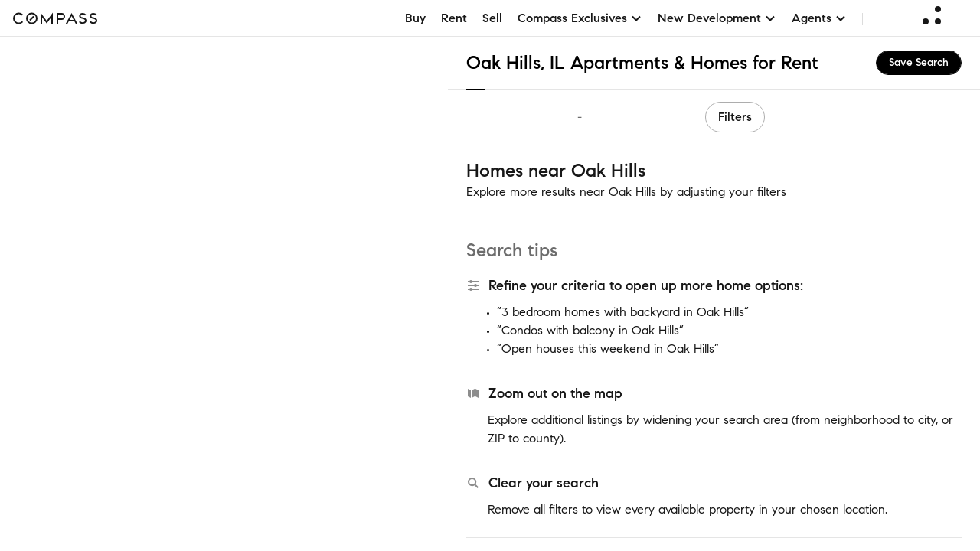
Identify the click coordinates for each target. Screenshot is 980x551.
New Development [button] (717, 18)
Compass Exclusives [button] (580, 18)
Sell (492, 18)
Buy (415, 18)
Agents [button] (819, 18)
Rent (454, 18)
